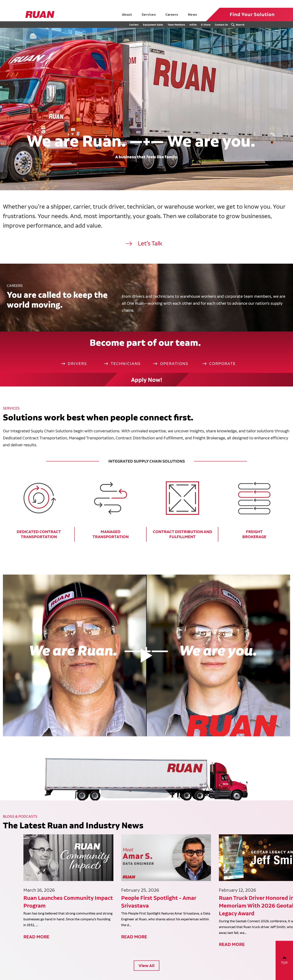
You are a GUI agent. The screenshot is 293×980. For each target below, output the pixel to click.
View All (146, 934)
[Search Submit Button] (239, 25)
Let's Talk (150, 243)
